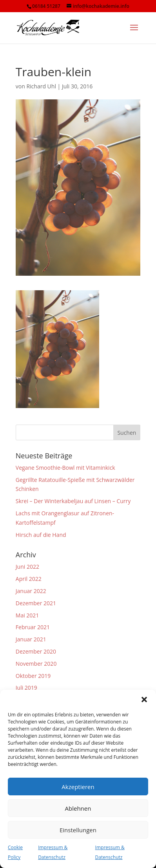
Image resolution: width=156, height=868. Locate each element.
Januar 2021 (31, 639)
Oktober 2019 (33, 676)
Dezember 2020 (36, 651)
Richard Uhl (41, 86)
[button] (144, 700)
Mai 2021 (27, 615)
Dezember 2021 (36, 603)
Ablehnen (78, 808)
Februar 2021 (33, 627)
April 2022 (29, 579)
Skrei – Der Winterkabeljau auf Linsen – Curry (73, 501)
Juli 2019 (26, 688)
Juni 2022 (27, 567)
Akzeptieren (78, 787)
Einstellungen (78, 830)
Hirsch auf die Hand (41, 535)
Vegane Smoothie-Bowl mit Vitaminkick (65, 468)
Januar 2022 (31, 591)
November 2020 (36, 664)
